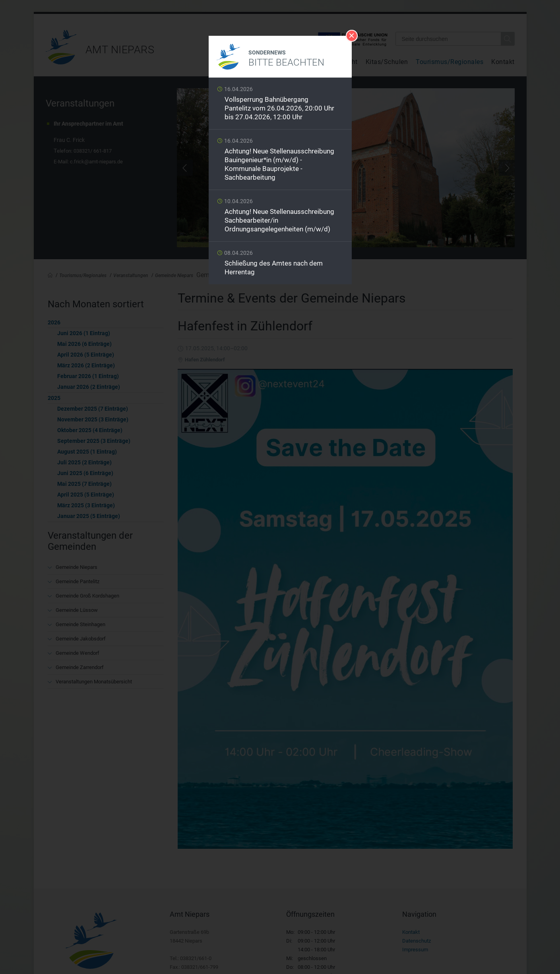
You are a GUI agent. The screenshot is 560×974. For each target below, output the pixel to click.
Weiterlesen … (280, 106)
